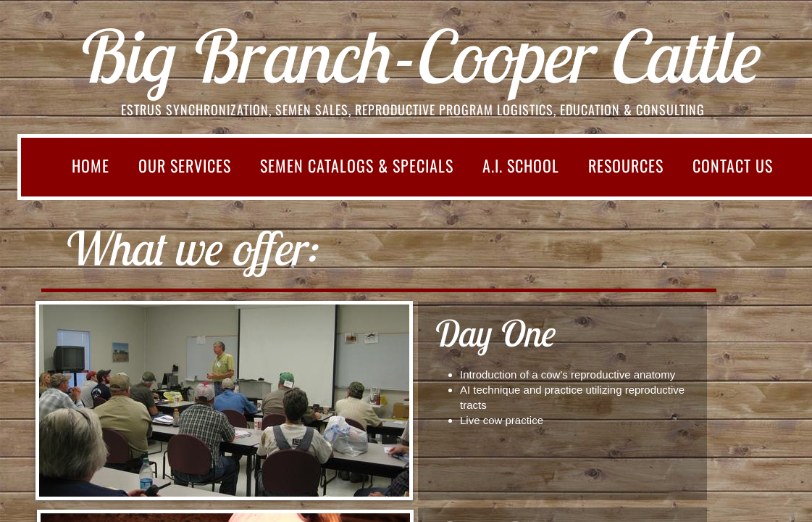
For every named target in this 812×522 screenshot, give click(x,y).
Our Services (185, 165)
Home (91, 165)
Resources (626, 165)
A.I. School (521, 165)
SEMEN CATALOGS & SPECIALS (357, 165)
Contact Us (733, 165)
